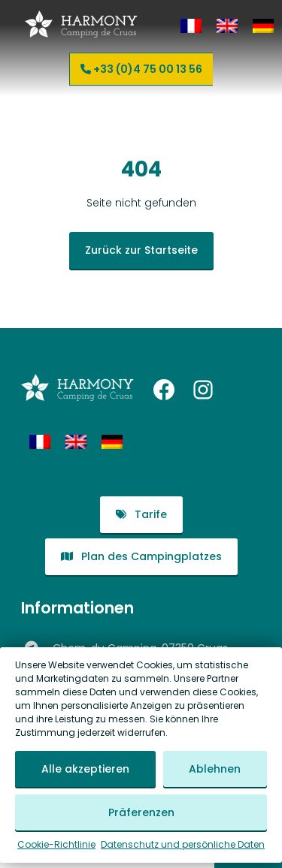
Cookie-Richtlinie (56, 845)
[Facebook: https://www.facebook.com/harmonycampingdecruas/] (164, 390)
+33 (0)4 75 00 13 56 (141, 69)
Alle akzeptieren (85, 770)
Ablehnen (215, 770)
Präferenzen (141, 813)
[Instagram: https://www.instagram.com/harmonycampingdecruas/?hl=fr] (203, 390)
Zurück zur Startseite (141, 250)
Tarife (141, 514)
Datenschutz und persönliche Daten (183, 845)
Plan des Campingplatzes (141, 556)
